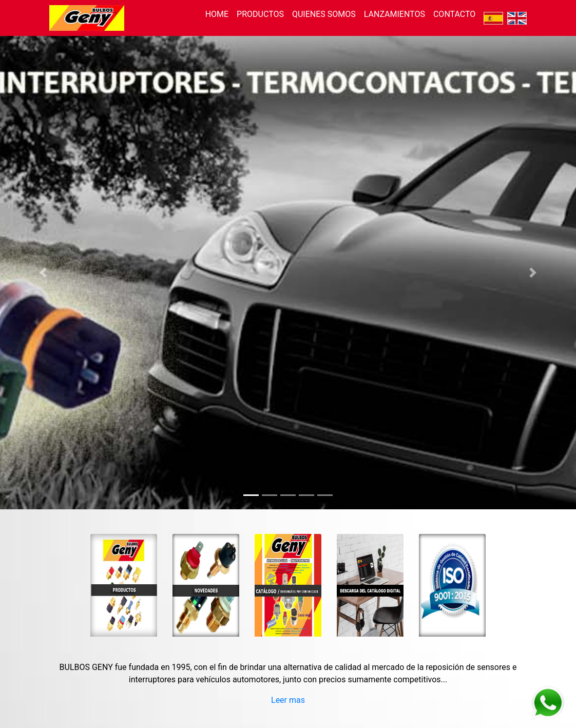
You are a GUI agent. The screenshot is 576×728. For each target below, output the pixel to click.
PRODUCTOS (260, 14)
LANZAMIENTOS (395, 14)
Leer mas (288, 700)
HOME (217, 14)
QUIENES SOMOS (324, 14)
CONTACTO (454, 14)
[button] (43, 273)
